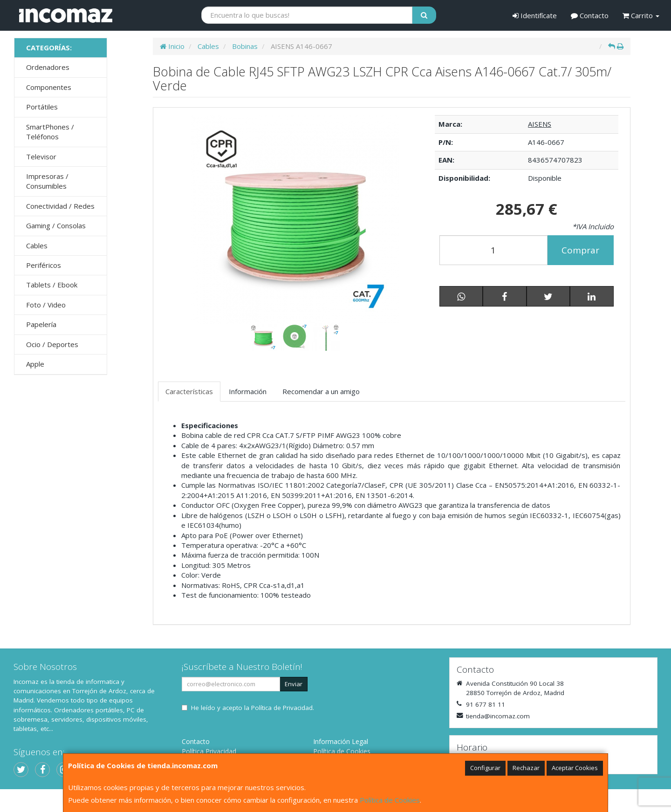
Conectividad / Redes (60, 206)
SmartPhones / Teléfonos (50, 132)
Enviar (294, 684)
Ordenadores (48, 67)
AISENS (540, 124)
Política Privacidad (209, 751)
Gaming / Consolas (56, 225)
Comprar (580, 250)
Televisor (41, 157)
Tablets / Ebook (52, 285)
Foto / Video (46, 305)
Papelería (41, 324)
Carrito (641, 15)
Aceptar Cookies (575, 768)
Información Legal (341, 741)
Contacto (590, 15)
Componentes (49, 87)
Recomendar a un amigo (321, 391)
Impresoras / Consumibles (47, 181)
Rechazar (526, 768)
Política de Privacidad (282, 708)
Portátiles (42, 107)
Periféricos (44, 265)
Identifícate (535, 15)
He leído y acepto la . (253, 708)
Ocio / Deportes (52, 344)
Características (189, 391)
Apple (35, 364)
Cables (37, 246)
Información (248, 391)
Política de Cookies (390, 800)
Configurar (485, 768)
